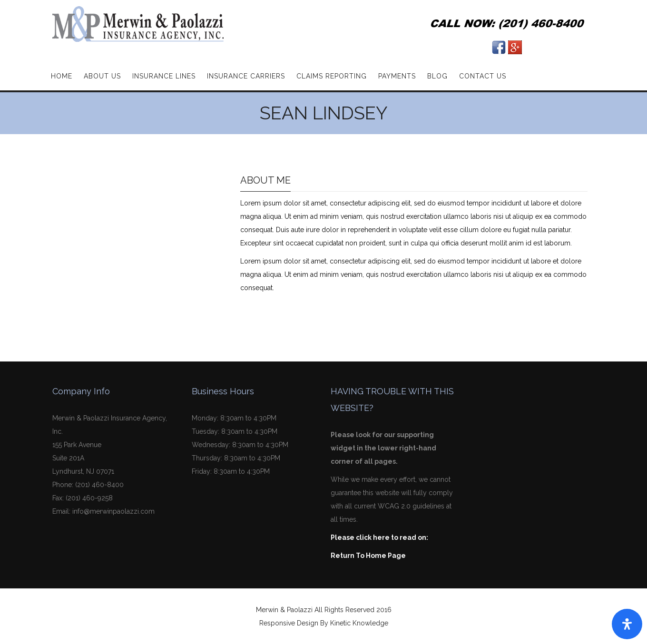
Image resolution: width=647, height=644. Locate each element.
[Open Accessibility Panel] (627, 624)
